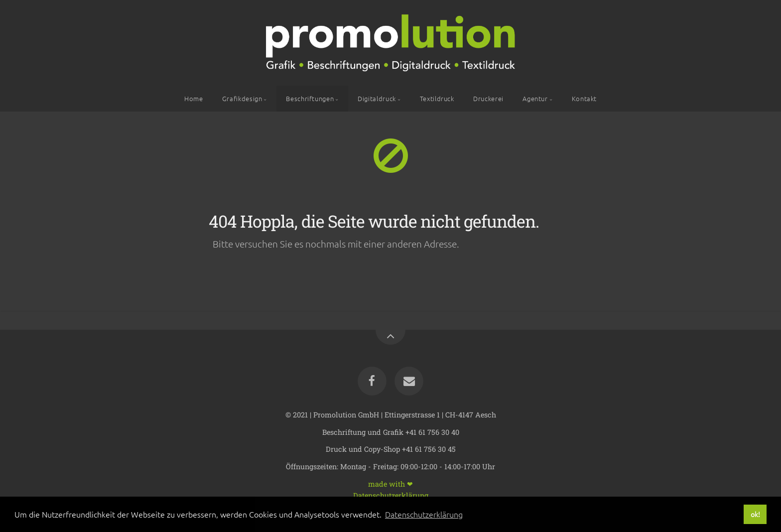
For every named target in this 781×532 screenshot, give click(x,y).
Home (194, 98)
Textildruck (437, 98)
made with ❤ (390, 483)
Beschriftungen (310, 98)
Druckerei (488, 98)
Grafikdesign (242, 98)
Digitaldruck (377, 98)
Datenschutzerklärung (391, 495)
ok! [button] (755, 514)
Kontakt (584, 98)
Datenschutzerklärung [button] (424, 514)
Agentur (535, 98)
